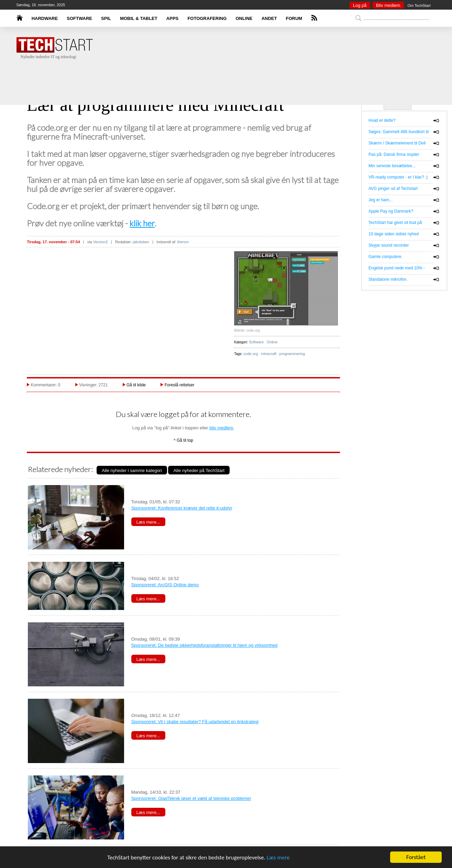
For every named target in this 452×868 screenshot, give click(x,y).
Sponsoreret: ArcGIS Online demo (165, 585)
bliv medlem (221, 428)
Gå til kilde (136, 385)
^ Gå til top (183, 440)
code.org (251, 354)
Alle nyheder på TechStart (199, 470)
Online (272, 342)
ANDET (269, 18)
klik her (142, 223)
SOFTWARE (79, 18)
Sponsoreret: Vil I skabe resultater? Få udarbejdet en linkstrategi (195, 722)
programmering (292, 354)
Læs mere (278, 858)
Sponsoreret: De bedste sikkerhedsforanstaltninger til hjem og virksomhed (205, 645)
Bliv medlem (388, 5)
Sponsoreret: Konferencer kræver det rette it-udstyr (182, 508)
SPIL (106, 18)
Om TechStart (419, 6)
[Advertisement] (236, 76)
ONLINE (244, 18)
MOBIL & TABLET (139, 18)
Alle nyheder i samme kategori (132, 470)
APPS (172, 18)
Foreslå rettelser (180, 385)
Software (256, 342)
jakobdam (141, 242)
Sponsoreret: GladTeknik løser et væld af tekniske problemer (191, 798)
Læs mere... (148, 522)
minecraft (269, 354)
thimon (183, 242)
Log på (360, 5)
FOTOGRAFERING (207, 18)
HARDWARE (45, 18)
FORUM (294, 18)
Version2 (101, 242)
